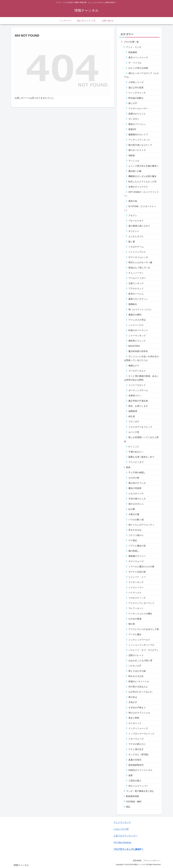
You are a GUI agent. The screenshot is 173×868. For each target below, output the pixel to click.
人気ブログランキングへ (125, 836)
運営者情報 (136, 861)
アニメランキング (122, 822)
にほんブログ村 (121, 829)
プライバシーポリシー (151, 861)
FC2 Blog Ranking (122, 842)
